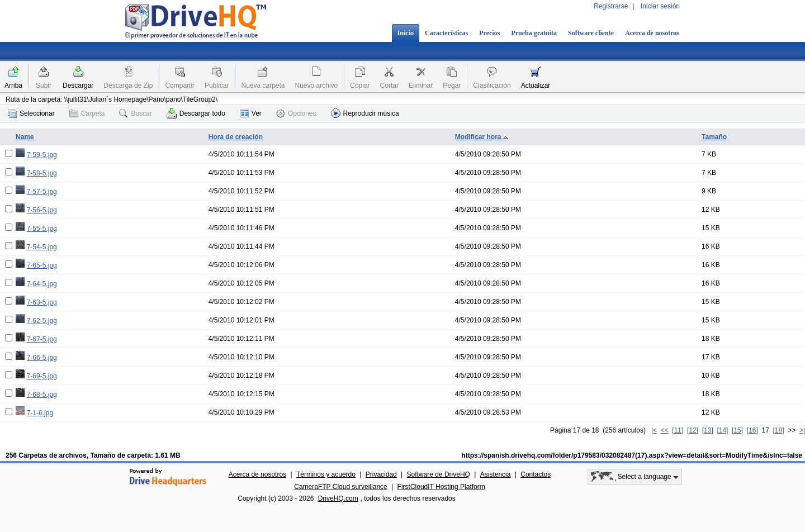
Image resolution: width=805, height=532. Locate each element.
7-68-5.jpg (42, 395)
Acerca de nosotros (652, 33)
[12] (693, 430)
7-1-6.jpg (40, 413)
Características (446, 33)
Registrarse (611, 6)
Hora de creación (236, 137)
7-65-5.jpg (42, 265)
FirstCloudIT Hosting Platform (441, 487)
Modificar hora (482, 137)
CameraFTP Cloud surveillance (341, 487)
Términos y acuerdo (326, 474)
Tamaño (714, 137)
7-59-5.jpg (42, 155)
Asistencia (496, 474)
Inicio (406, 33)
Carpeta (87, 113)
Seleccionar (31, 113)
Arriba (13, 85)
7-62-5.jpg (42, 321)
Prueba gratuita (534, 33)
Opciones (296, 113)
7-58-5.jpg (42, 173)
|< (654, 430)
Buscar (135, 113)
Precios (489, 33)
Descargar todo (196, 113)
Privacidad (381, 474)
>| (802, 430)
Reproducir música (365, 113)
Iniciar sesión (660, 6)
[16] (752, 430)
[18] (779, 430)
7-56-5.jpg (42, 210)
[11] (678, 430)
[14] (722, 430)
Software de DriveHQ (439, 474)
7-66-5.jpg (42, 358)
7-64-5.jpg (42, 284)
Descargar (78, 85)
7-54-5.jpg (42, 247)
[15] (737, 430)
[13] (708, 430)
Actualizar (536, 85)
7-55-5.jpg (42, 229)
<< (665, 430)
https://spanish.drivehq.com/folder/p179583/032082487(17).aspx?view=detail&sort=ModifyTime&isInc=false (632, 455)
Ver (251, 113)
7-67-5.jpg (42, 339)
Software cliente (591, 33)
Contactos (536, 474)
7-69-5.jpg (42, 376)
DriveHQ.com (338, 498)
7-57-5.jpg (42, 192)
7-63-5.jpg (42, 302)
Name (25, 137)
